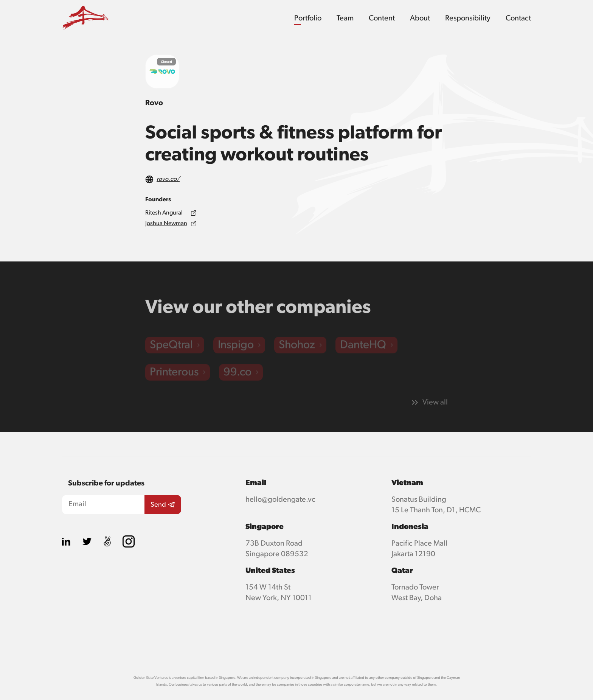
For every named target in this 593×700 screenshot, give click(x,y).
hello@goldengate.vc (280, 499)
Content (382, 18)
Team (345, 18)
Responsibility (468, 18)
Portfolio (308, 18)
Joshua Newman (166, 224)
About (420, 18)
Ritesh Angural (164, 213)
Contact (518, 18)
